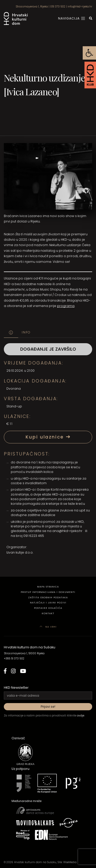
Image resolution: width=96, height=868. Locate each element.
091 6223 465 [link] (34, 536)
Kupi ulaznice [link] (48, 437)
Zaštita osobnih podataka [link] (48, 597)
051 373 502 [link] (58, 7)
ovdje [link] (81, 716)
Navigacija (72, 18)
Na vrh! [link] (48, 627)
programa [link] (66, 306)
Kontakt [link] (48, 613)
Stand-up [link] (14, 406)
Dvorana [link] (14, 389)
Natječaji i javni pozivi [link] (48, 603)
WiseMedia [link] (70, 862)
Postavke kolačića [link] (48, 608)
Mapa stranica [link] (48, 587)
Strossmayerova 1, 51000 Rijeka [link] (24, 653)
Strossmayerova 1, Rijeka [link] (32, 7)
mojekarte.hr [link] (14, 289)
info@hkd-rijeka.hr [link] (80, 7)
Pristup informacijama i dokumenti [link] (48, 592)
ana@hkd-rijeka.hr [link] (67, 531)
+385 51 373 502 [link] (14, 659)
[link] (89, 53)
